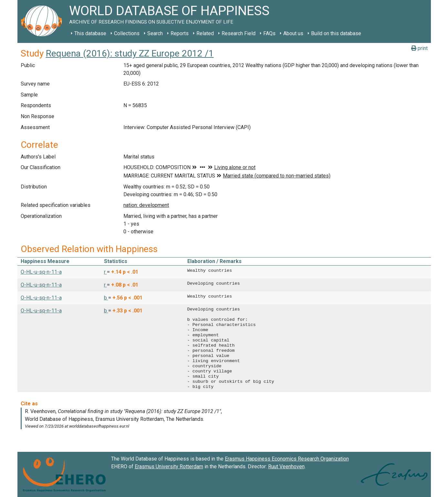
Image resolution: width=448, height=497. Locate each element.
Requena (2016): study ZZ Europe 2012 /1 (130, 53)
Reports (180, 33)
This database (90, 33)
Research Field (239, 33)
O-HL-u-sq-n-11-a (41, 272)
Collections (127, 33)
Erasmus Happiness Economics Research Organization (287, 459)
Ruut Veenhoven (286, 467)
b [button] (106, 298)
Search (155, 33)
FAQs (269, 33)
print (419, 48)
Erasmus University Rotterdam (169, 467)
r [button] (105, 272)
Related (205, 33)
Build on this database (336, 33)
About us (293, 33)
